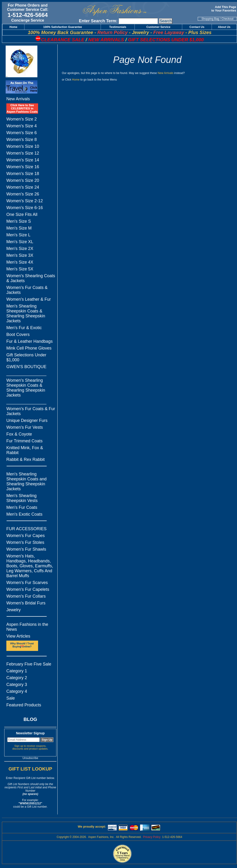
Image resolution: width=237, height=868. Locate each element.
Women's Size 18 (23, 174)
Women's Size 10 (23, 146)
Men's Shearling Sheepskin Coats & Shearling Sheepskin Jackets (26, 313)
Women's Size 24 (23, 187)
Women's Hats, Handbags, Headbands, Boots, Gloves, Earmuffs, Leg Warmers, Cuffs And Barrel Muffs (30, 566)
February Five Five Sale (29, 664)
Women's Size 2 (22, 119)
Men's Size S (19, 221)
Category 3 (17, 685)
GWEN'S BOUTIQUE (26, 367)
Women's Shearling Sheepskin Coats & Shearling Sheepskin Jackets (26, 388)
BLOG (30, 719)
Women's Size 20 (23, 180)
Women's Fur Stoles (25, 542)
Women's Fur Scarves (27, 583)
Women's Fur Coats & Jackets (27, 290)
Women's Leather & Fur (29, 299)
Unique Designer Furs (27, 420)
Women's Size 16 (23, 167)
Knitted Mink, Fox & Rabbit (25, 450)
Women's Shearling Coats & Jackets (31, 278)
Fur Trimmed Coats (24, 441)
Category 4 (17, 691)
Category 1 (17, 671)
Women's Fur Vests (25, 427)
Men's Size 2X (20, 249)
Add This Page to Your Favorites (224, 9)
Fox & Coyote (19, 434)
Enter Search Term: (98, 21)
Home (76, 80)
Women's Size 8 (22, 140)
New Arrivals (18, 99)
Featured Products (24, 705)
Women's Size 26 (23, 194)
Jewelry (14, 610)
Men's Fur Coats (22, 507)
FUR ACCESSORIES (26, 529)
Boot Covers (18, 335)
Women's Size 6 (22, 133)
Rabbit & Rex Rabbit (26, 459)
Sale (11, 698)
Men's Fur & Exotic (24, 328)
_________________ (26, 374)
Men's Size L (18, 235)
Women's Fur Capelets (28, 589)
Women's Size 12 (23, 153)
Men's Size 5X (20, 269)
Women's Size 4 (22, 126)
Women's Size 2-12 (25, 201)
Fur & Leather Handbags (30, 341)
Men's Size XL (20, 242)
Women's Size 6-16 (25, 208)
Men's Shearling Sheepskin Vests (22, 498)
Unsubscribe (30, 758)
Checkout (227, 19)
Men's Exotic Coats (24, 514)
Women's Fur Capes (26, 536)
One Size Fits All (22, 214)
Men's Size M (19, 228)
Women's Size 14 (23, 160)
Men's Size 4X (20, 262)
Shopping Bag (210, 19)
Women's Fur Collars (26, 596)
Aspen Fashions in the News (27, 627)
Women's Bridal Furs (26, 603)
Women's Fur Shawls (26, 549)
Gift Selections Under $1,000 (26, 357)
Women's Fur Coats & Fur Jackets (31, 411)
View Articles (18, 636)
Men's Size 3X (20, 255)
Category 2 (17, 678)
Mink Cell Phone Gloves (29, 348)
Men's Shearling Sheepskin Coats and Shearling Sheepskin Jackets (26, 481)
